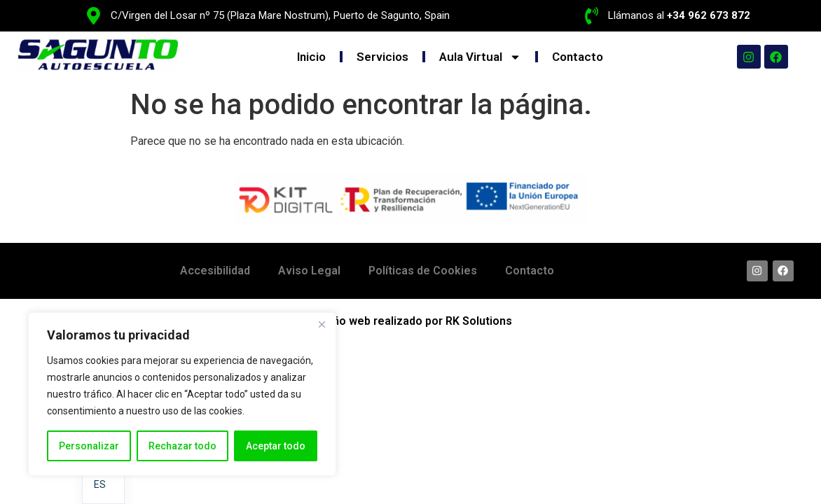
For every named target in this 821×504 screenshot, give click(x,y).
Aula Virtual (480, 57)
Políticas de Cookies (423, 271)
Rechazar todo (182, 446)
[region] (182, 394)
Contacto (578, 57)
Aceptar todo (276, 446)
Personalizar (89, 446)
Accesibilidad (215, 271)
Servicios (382, 57)
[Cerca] (322, 324)
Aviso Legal (309, 271)
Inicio (311, 57)
